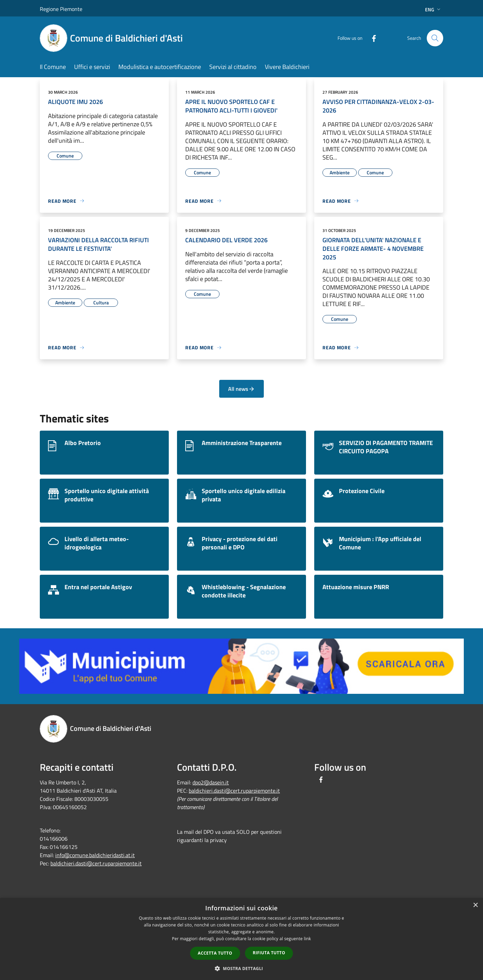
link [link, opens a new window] (308, 939)
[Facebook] (371, 38)
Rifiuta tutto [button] (269, 953)
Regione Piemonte (61, 9)
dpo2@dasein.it (211, 782)
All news (241, 389)
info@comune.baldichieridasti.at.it (95, 855)
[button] (241, 968)
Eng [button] (433, 9)
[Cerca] (435, 38)
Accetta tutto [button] (215, 953)
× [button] (475, 905)
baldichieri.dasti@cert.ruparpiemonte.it (96, 863)
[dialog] (241, 939)
